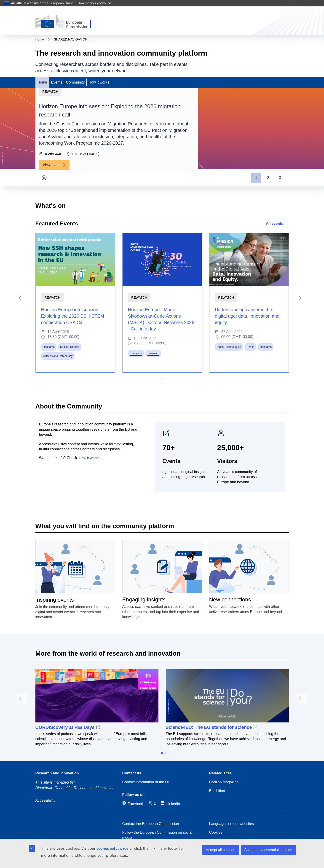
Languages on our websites (232, 824)
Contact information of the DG (147, 782)
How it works (99, 82)
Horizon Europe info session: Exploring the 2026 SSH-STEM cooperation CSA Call (73, 316)
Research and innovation (57, 773)
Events (57, 82)
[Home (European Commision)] (67, 22)
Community (75, 82)
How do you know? (94, 3)
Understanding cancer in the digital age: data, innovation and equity (247, 316)
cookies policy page (112, 848)
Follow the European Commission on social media (157, 835)
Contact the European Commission (151, 824)
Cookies (216, 832)
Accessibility (45, 800)
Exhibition (217, 791)
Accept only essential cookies (268, 850)
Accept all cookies (220, 850)
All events (277, 223)
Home (40, 39)
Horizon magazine (224, 782)
